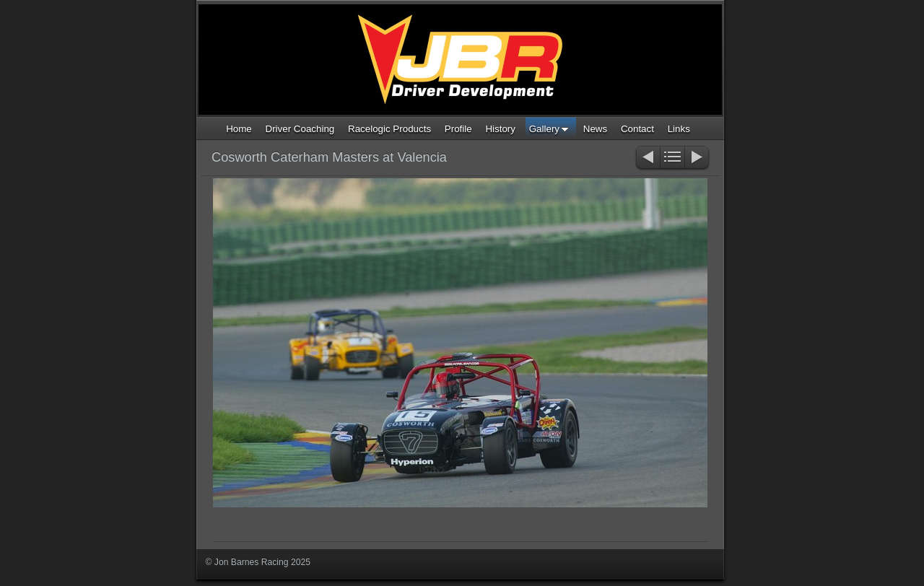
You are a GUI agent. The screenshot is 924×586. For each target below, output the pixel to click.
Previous (647, 158)
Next (698, 158)
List (672, 158)
